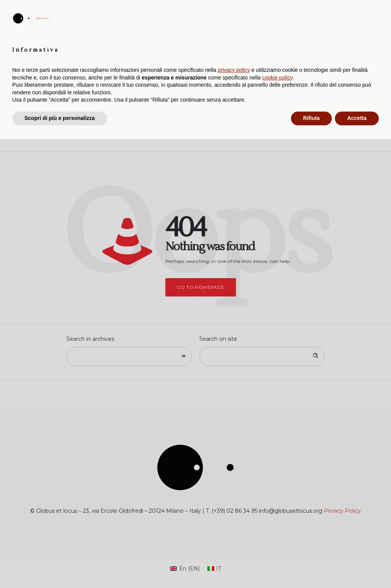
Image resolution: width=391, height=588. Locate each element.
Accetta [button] (357, 567)
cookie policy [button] (277, 526)
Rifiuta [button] (312, 567)
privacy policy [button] (234, 519)
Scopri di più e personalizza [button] (60, 567)
